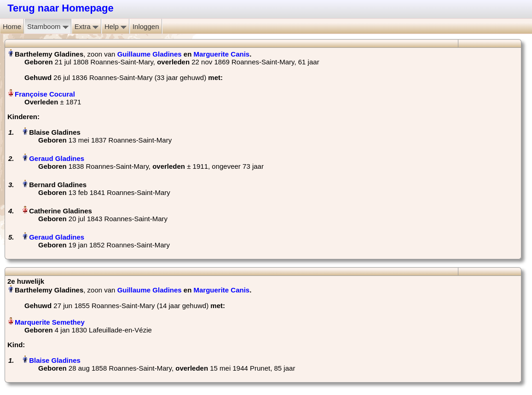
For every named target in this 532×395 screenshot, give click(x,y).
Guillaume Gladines (150, 54)
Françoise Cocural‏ (45, 94)
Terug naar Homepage (61, 8)
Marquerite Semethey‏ (50, 322)
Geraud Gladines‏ (57, 158)
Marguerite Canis (222, 54)
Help (116, 26)
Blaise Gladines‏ (55, 360)
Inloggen (146, 26)
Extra (87, 26)
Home (12, 26)
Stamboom (48, 26)
